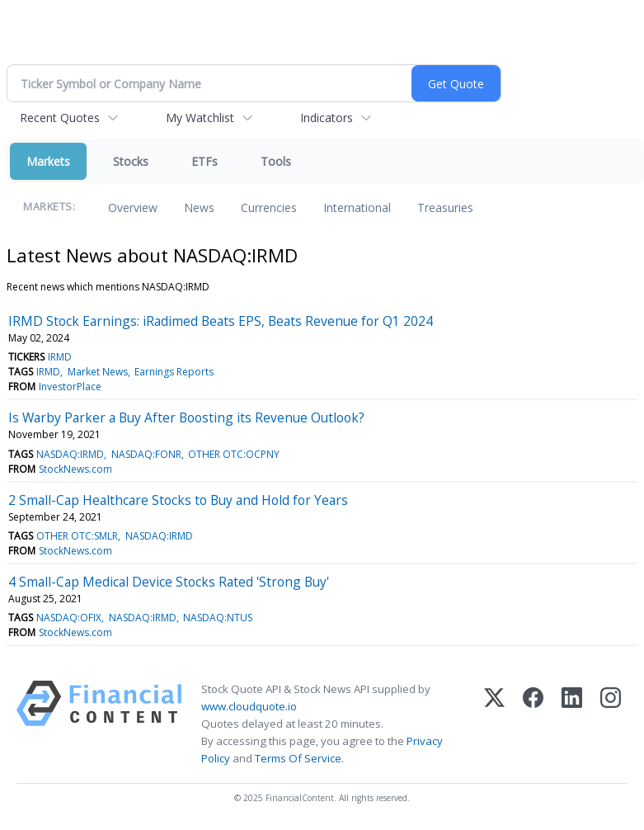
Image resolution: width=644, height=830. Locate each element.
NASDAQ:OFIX (69, 618)
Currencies (269, 207)
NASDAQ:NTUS (218, 618)
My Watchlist (200, 118)
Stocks (131, 161)
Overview (133, 207)
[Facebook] (533, 724)
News (199, 207)
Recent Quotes (60, 118)
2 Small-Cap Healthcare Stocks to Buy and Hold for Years (178, 500)
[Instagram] (611, 724)
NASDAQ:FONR (146, 454)
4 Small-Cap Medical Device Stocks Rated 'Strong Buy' (169, 582)
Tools (276, 161)
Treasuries (445, 207)
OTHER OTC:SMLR (77, 536)
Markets (48, 161)
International (357, 207)
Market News (98, 372)
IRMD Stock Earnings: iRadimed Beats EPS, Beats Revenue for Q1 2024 (221, 321)
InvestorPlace (70, 387)
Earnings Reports (174, 372)
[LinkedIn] (572, 724)
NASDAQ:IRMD (70, 454)
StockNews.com (75, 469)
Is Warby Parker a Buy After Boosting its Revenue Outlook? (186, 417)
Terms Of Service (298, 758)
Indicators (327, 118)
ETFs (204, 161)
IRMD (60, 357)
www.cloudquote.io (249, 706)
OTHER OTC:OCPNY (234, 454)
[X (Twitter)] (494, 724)
